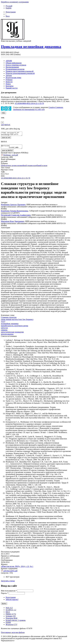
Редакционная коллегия (15, 69)
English (9, 8)
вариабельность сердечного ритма (15, 327)
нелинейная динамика (10, 325)
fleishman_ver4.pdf (11, 156)
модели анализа (7, 335)
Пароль (5, 595)
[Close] (2, 122)
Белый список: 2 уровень (16, 622)
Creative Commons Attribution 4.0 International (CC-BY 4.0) (38, 108)
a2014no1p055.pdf (10, 572)
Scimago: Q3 (11, 617)
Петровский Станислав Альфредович (16, 216)
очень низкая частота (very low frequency (17, 321)
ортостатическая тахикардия (12, 333)
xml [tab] (2, 125)
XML (3, 113)
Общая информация (14, 63)
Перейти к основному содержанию (15, 2)
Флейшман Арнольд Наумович (13, 206)
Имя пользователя (9, 592)
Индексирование (12, 67)
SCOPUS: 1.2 (11, 611)
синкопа (4, 331)
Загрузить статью (8, 582)
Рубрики (9, 80)
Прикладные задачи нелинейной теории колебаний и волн (24, 167)
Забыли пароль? (12, 601)
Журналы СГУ (11, 626)
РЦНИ (8, 624)
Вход (8, 16)
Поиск (8, 84)
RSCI (8, 613)
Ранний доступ (12, 88)
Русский (9, 6)
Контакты (10, 86)
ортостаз (4, 329)
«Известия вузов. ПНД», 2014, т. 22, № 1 (17, 568)
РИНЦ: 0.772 (11, 615)
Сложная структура (9, 319)
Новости (9, 82)
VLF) (3, 323)
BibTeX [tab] (7, 125)
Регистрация (11, 12)
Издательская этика (13, 78)
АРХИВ (9, 61)
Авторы (9, 75)
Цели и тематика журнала (16, 65)
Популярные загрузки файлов (13, 634)
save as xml (6, 138)
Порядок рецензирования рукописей (20, 73)
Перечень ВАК (12, 620)
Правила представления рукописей (20, 71)
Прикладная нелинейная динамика (31, 47)
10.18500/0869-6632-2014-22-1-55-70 (29, 103)
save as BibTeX (7, 152)
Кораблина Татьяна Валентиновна (15, 212)
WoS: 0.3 (9, 609)
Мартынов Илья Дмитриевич (13, 223)
